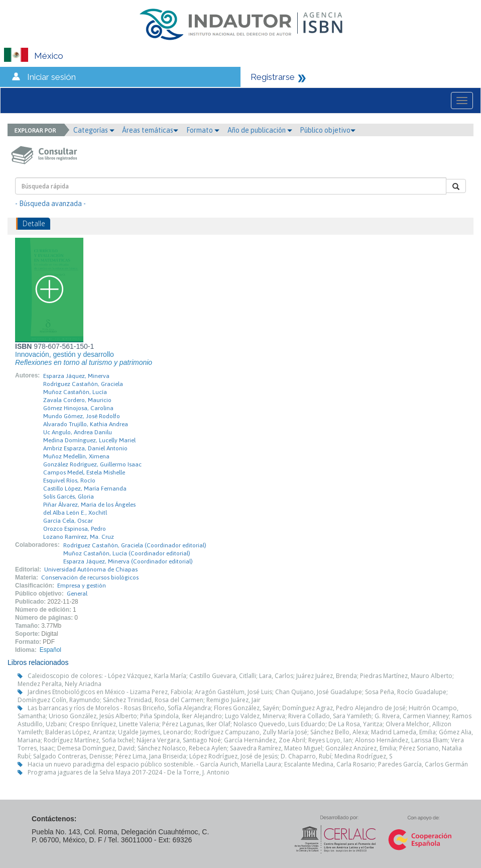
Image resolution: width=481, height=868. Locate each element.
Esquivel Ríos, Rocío (69, 480)
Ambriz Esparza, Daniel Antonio (85, 448)
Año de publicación (260, 130)
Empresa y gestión (82, 586)
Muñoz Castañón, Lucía (75, 392)
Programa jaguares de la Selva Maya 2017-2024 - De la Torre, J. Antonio (129, 772)
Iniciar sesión (51, 77)
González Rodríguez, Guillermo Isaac (92, 464)
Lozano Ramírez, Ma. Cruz (79, 537)
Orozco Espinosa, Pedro (75, 529)
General (77, 594)
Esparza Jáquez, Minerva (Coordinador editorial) (128, 561)
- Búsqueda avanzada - (50, 204)
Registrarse (273, 77)
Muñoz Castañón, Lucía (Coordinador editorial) (127, 553)
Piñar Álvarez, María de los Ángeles (89, 505)
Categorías (94, 130)
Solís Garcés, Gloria (69, 497)
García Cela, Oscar (68, 521)
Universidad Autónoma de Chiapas (91, 569)
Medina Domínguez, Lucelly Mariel (89, 440)
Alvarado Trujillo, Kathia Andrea (86, 424)
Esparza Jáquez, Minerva (76, 376)
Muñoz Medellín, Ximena (76, 456)
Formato (203, 130)
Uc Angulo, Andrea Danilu (78, 432)
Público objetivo (328, 130)
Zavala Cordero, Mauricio (77, 400)
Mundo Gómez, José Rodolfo (82, 416)
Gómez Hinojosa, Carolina (78, 408)
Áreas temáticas (150, 130)
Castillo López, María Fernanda (85, 489)
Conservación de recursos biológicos (90, 577)
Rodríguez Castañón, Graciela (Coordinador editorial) (135, 545)
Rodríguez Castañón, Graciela (83, 384)
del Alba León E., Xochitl (75, 513)
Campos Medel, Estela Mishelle (84, 472)
